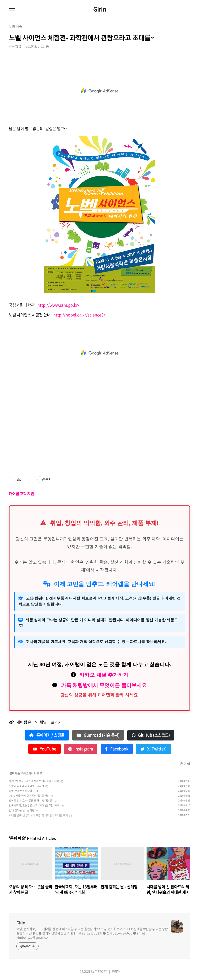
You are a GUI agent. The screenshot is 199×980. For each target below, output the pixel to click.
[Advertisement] (99, 91)
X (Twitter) (154, 749)
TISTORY (101, 971)
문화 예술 (15, 774)
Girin (100, 9)
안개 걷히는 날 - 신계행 (22, 810)
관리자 (116, 971)
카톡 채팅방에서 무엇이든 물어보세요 (104, 685)
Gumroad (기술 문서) (98, 735)
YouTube (44, 749)
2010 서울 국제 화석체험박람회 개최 (29, 796)
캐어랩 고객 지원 (21, 494)
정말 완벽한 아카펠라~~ (22, 791)
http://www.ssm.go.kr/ (58, 305)
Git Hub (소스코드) (151, 735)
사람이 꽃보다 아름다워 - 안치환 (26, 786)
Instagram (81, 749)
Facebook (117, 749)
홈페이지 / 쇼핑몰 (47, 735)
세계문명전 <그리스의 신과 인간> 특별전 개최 (34, 781)
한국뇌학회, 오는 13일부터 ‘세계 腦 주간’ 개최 (34, 805)
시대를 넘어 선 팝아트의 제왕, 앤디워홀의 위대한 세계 (38, 815)
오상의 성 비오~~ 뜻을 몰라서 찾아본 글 (31, 801)
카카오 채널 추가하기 (104, 675)
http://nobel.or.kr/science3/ (79, 315)
